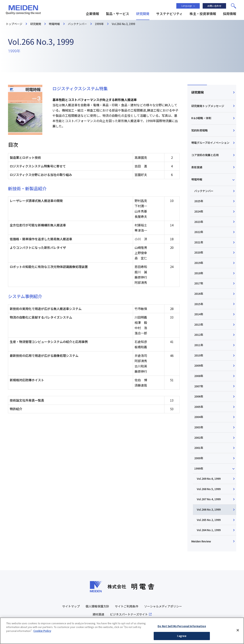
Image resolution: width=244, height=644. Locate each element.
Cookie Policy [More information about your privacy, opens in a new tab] (42, 632)
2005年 (199, 407)
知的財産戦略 (200, 130)
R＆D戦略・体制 (201, 118)
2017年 (199, 283)
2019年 (199, 263)
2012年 (199, 335)
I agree (182, 637)
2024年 (199, 211)
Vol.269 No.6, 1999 (209, 479)
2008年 (199, 376)
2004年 (199, 417)
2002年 (199, 438)
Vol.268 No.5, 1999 (209, 489)
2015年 (199, 304)
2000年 (199, 458)
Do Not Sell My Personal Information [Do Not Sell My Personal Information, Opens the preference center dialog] (182, 627)
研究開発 (198, 92)
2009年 (199, 365)
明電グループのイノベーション (210, 143)
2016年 (199, 294)
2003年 (199, 427)
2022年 (199, 232)
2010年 (199, 355)
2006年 (199, 396)
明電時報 (197, 179)
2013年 (199, 324)
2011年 (199, 345)
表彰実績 (197, 167)
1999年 (199, 468)
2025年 (199, 201)
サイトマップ (71, 606)
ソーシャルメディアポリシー (163, 606)
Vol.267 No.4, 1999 (209, 499)
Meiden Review (201, 541)
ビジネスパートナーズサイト (129, 614)
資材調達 (98, 614)
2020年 (199, 252)
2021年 (199, 242)
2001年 (199, 448)
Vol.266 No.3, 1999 (209, 509)
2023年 (199, 222)
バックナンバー (204, 191)
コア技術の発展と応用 (205, 155)
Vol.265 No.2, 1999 (209, 520)
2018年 (199, 273)
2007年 (199, 386)
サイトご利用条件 (127, 606)
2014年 (199, 314)
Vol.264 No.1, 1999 (209, 530)
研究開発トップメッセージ (208, 106)
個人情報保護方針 (97, 606)
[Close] (238, 632)
